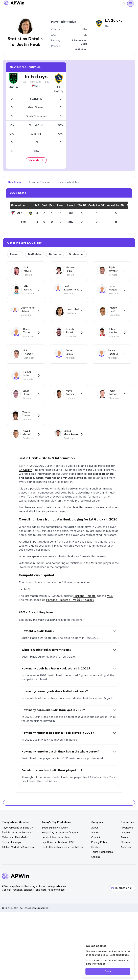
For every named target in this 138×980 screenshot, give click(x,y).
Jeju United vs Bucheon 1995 (58, 864)
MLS (36, 86)
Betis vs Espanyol (12, 864)
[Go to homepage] (14, 3)
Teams (125, 859)
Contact (96, 859)
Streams (125, 864)
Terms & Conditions (102, 873)
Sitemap (96, 878)
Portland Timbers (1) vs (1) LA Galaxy (70, 621)
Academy (126, 869)
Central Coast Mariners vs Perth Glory (63, 869)
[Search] (125, 3)
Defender (55, 254)
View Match (36, 160)
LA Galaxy (25, 491)
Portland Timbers (84, 617)
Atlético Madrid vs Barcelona (18, 869)
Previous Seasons (40, 182)
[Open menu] (131, 3)
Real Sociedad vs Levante (17, 854)
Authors (96, 854)
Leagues (126, 854)
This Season (15, 182)
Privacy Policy (99, 864)
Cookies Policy (116, 960)
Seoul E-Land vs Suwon (55, 849)
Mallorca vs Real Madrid (15, 859)
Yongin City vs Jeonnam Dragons (60, 854)
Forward (15, 254)
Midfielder (35, 254)
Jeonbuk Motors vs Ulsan (56, 859)
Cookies (96, 869)
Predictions (127, 849)
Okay (108, 971)
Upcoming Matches (68, 182)
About (95, 849)
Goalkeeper (76, 254)
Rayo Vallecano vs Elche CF (17, 849)
